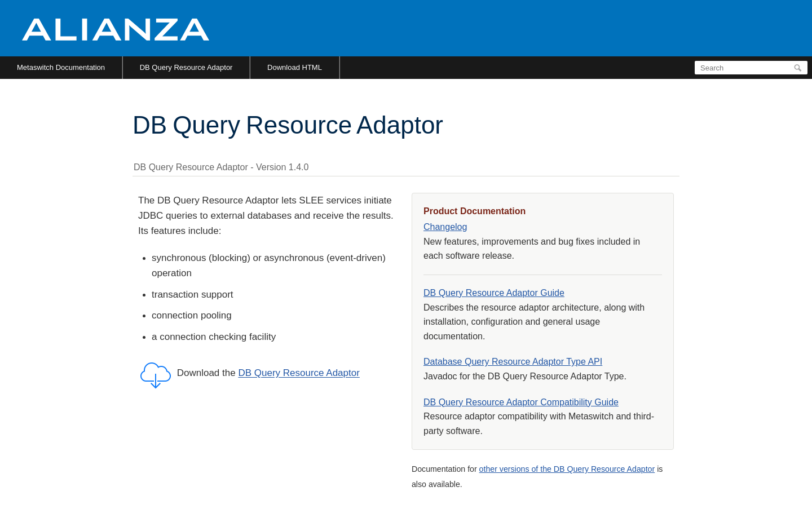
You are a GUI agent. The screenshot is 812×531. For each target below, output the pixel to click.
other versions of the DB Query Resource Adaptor (567, 469)
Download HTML (295, 67)
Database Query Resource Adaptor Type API (513, 362)
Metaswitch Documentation (61, 67)
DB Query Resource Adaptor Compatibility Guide (521, 402)
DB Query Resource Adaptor (186, 67)
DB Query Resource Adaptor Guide (494, 293)
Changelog (445, 227)
